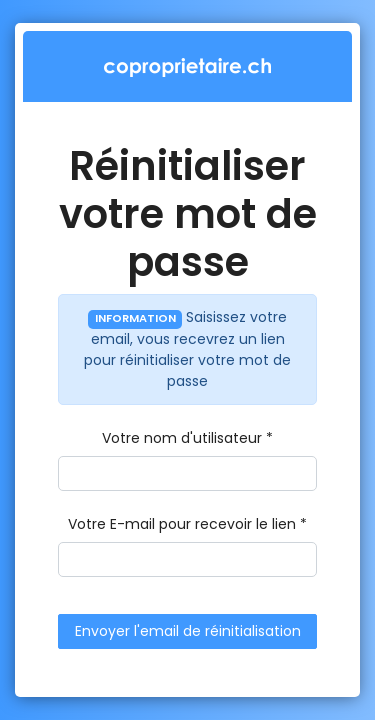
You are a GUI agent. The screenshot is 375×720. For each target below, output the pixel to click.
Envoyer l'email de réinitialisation (188, 631)
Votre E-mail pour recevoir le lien (182, 524)
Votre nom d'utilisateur (182, 438)
